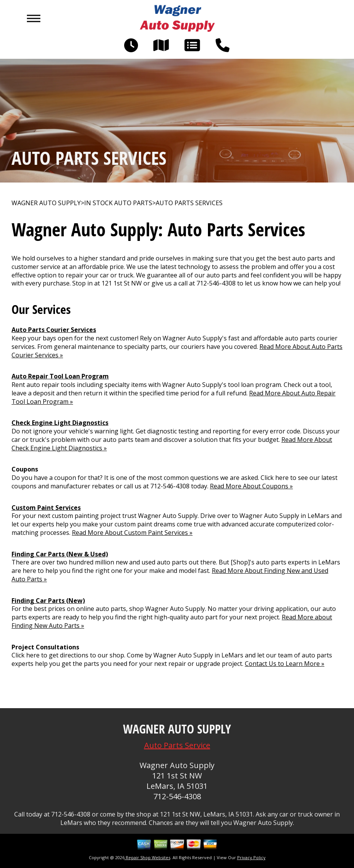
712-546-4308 (216, 283)
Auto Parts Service (177, 745)
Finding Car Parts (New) (48, 601)
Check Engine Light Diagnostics (60, 423)
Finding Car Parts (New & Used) (60, 554)
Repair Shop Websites (147, 857)
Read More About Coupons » (251, 486)
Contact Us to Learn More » (285, 664)
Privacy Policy (251, 857)
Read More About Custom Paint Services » (132, 533)
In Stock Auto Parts (118, 203)
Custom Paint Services (46, 508)
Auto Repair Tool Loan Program (60, 376)
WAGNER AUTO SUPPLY (46, 203)
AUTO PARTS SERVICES (189, 203)
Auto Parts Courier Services (54, 330)
